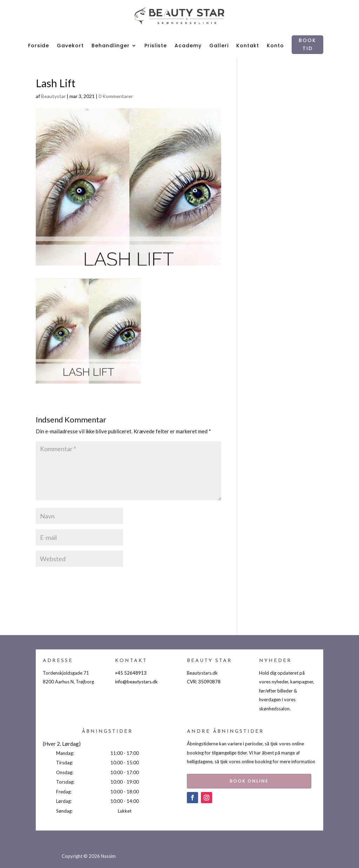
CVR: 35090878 (204, 682)
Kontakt (248, 46)
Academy (188, 46)
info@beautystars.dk (136, 682)
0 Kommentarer (116, 96)
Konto (275, 46)
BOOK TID (307, 44)
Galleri (219, 46)
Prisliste (156, 46)
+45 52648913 (131, 673)
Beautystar (53, 96)
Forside (39, 46)
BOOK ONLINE (239, 780)
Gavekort (70, 46)
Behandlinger (111, 46)
